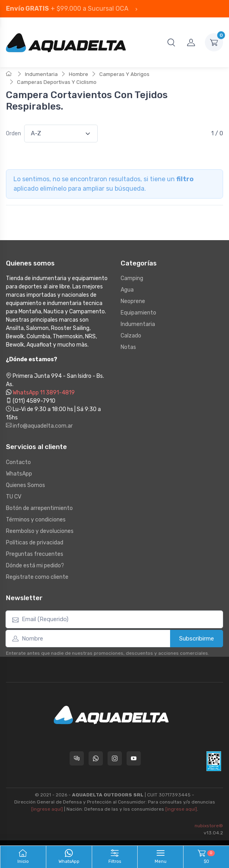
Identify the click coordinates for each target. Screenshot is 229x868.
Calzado (131, 336)
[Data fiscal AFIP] (214, 761)
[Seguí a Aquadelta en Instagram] (115, 758)
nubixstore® (209, 826)
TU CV (14, 497)
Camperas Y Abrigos (124, 74)
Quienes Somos (26, 485)
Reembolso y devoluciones (40, 531)
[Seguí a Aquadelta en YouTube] (134, 758)
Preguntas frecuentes (35, 554)
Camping (132, 278)
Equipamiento (138, 313)
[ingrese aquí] (47, 809)
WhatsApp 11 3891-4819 (44, 393)
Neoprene (133, 301)
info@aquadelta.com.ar (39, 426)
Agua (127, 290)
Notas (128, 347)
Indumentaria (41, 74)
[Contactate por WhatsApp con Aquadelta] (96, 758)
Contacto (18, 462)
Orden (13, 134)
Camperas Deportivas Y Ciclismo (57, 82)
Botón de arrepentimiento (39, 508)
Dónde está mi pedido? (35, 566)
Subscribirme (197, 639)
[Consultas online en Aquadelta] (77, 758)
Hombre (79, 74)
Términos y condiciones (36, 520)
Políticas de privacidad (35, 543)
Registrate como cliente (37, 577)
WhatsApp (19, 474)
